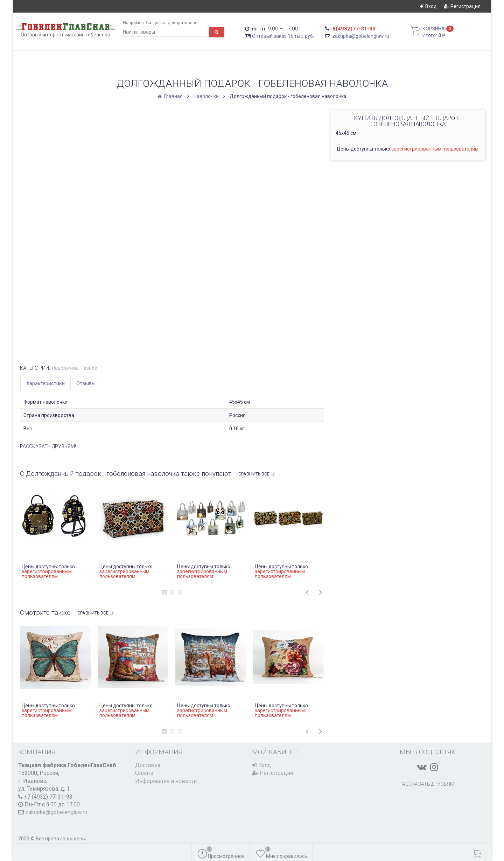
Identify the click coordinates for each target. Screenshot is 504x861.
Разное (89, 368)
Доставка (148, 765)
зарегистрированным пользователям (435, 149)
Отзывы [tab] (86, 383)
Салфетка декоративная (172, 23)
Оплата (144, 773)
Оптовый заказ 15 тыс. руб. (283, 36)
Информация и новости (166, 781)
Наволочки (206, 96)
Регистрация (462, 6)
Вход (428, 6)
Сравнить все (257, 474)
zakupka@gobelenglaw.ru (361, 36)
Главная (171, 96)
